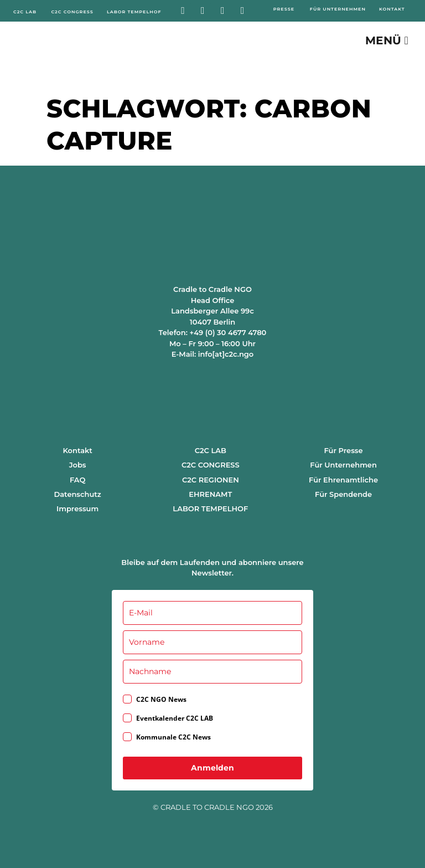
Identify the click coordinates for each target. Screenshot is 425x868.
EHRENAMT (210, 494)
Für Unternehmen (343, 465)
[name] (212, 642)
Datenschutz (77, 494)
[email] (212, 613)
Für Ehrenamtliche (343, 480)
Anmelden (212, 768)
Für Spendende (343, 494)
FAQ (77, 480)
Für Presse (344, 450)
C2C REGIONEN (211, 480)
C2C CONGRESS (211, 465)
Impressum (77, 509)
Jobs (78, 465)
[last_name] (212, 672)
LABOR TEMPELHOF (210, 509)
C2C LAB (211, 450)
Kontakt (77, 450)
